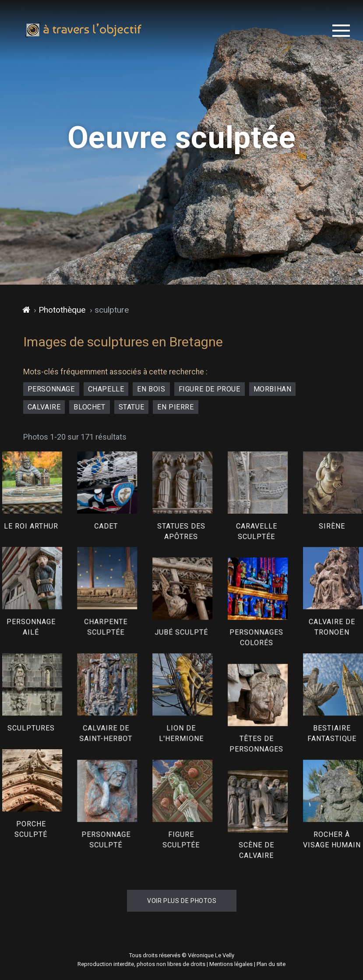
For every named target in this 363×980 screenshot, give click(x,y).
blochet (89, 407)
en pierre (175, 407)
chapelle (106, 389)
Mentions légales (231, 964)
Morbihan (273, 389)
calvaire (44, 407)
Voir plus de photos (182, 901)
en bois (151, 389)
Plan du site (271, 964)
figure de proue (210, 389)
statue (132, 407)
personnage (51, 389)
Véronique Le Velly (211, 955)
